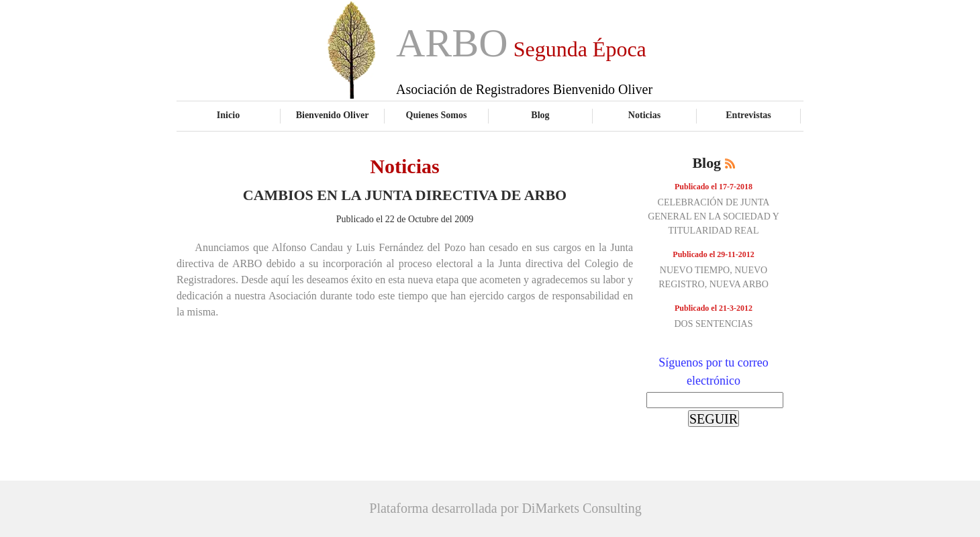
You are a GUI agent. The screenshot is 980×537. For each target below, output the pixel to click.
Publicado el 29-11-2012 (713, 254)
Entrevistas (748, 115)
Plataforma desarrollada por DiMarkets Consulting (505, 508)
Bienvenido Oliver (333, 115)
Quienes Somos (437, 115)
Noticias (644, 115)
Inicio (228, 115)
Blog (540, 115)
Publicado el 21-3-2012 (714, 308)
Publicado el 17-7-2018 (714, 187)
